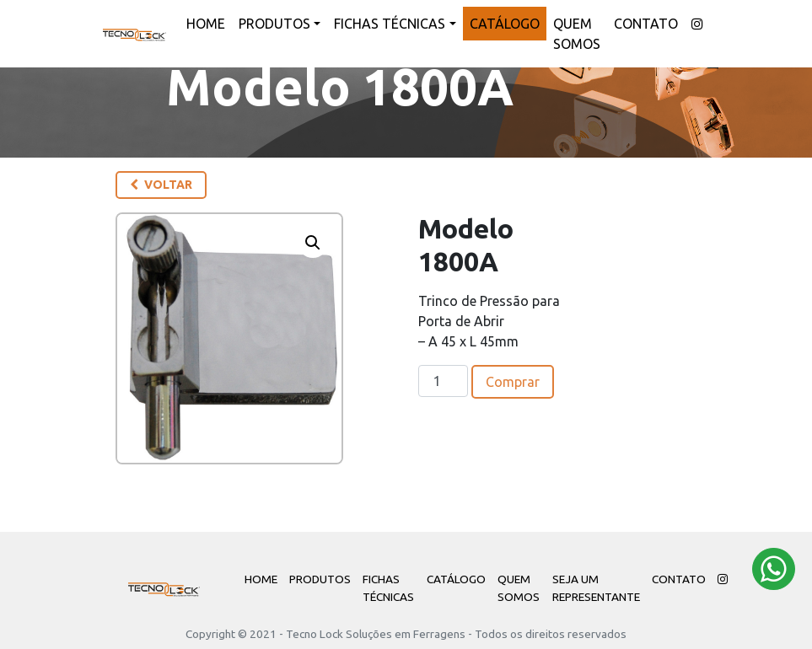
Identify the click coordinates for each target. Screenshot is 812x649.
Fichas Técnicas (390, 24)
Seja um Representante (596, 587)
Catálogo (505, 24)
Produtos (274, 24)
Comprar (513, 382)
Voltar (161, 185)
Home (206, 24)
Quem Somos (577, 34)
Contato (646, 24)
